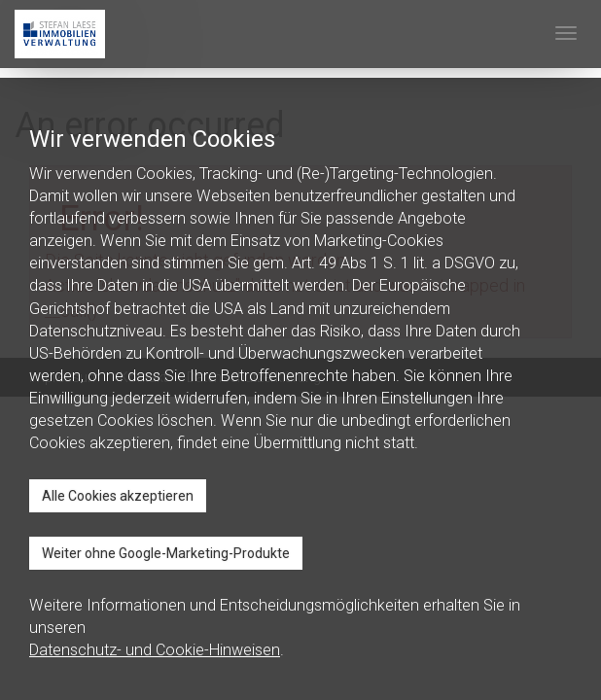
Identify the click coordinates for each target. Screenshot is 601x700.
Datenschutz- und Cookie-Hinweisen (155, 650)
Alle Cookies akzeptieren (118, 496)
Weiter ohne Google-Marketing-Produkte (166, 553)
